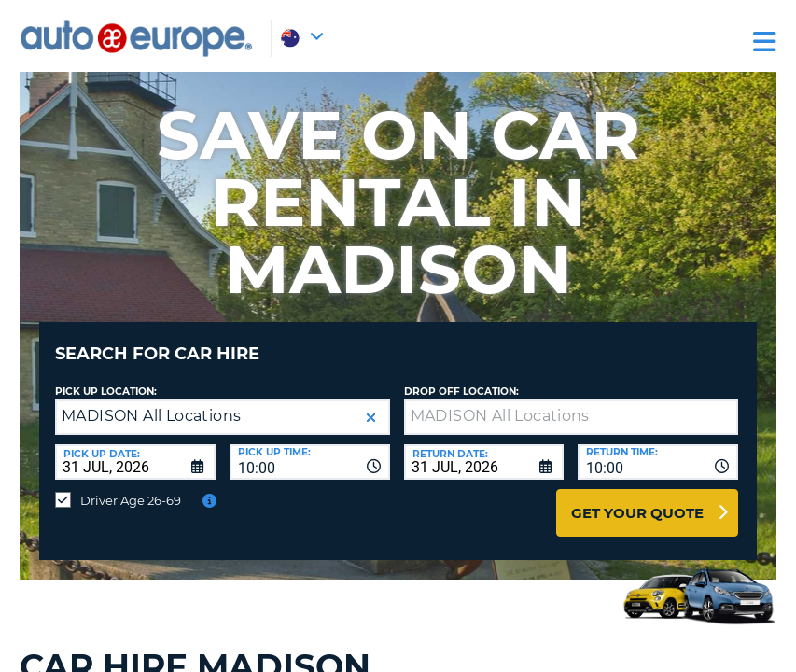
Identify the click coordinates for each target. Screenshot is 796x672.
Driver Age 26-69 (131, 486)
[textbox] (572, 403)
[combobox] (310, 448)
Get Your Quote (637, 499)
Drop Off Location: (461, 378)
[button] (371, 404)
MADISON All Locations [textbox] (151, 402)
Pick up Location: (106, 378)
